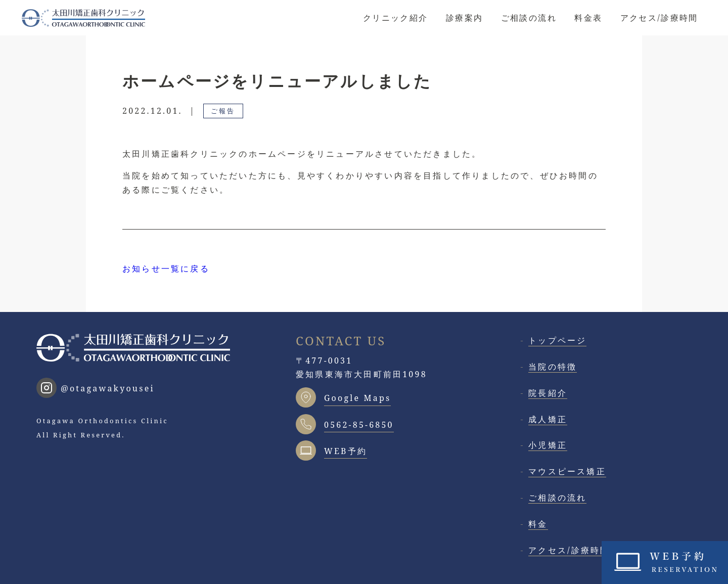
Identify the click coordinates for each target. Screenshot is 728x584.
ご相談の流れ (529, 18)
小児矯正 (548, 445)
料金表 (588, 18)
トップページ (557, 340)
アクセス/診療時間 (659, 18)
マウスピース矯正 (567, 471)
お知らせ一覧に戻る (166, 268)
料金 (538, 524)
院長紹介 (548, 393)
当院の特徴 (553, 367)
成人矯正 (548, 419)
